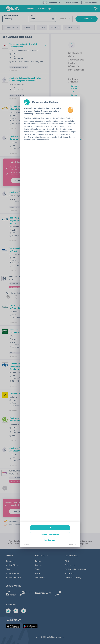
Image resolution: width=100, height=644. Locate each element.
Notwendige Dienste (50, 534)
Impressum (73, 544)
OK (50, 528)
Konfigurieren (50, 540)
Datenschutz (28, 544)
